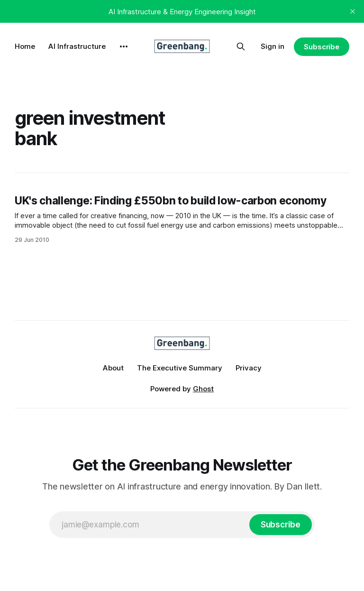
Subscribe (322, 47)
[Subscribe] (281, 525)
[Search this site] (241, 46)
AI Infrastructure (77, 46)
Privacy (249, 368)
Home (25, 46)
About (113, 368)
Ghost (203, 389)
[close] (353, 11)
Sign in (273, 46)
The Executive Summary (180, 368)
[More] (124, 46)
